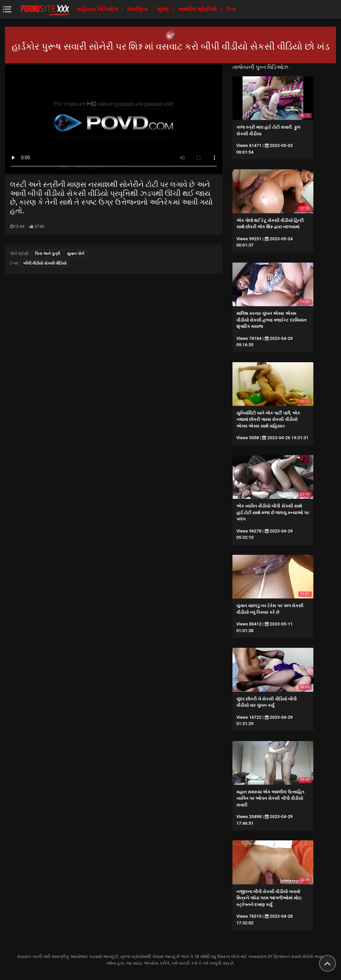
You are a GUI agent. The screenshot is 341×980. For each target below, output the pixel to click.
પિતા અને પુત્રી (47, 254)
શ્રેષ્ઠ (164, 9)
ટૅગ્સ (231, 9)
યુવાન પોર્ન (76, 254)
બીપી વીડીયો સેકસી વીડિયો (45, 263)
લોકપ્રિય (138, 9)
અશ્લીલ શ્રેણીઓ (198, 9)
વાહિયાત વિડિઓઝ (98, 9)
